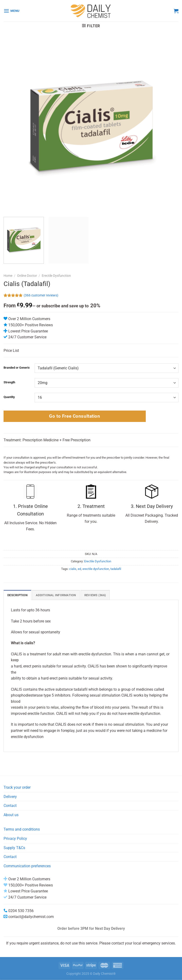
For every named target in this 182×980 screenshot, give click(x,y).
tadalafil (116, 569)
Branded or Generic (17, 368)
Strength (9, 382)
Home (8, 276)
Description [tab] (17, 595)
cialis (73, 569)
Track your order (17, 787)
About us (11, 815)
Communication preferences (27, 866)
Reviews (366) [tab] (95, 595)
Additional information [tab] (56, 595)
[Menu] (12, 11)
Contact (10, 806)
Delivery (10, 797)
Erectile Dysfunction (56, 276)
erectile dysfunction (96, 569)
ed (79, 569)
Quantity (9, 397)
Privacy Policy (15, 839)
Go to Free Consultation (75, 416)
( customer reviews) (41, 296)
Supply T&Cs (14, 848)
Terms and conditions (22, 829)
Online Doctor (27, 276)
